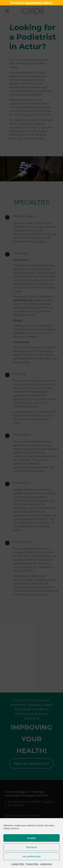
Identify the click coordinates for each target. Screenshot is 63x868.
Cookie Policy (18, 864)
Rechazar (31, 847)
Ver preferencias (32, 856)
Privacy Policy (32, 864)
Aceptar (32, 838)
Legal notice (46, 864)
